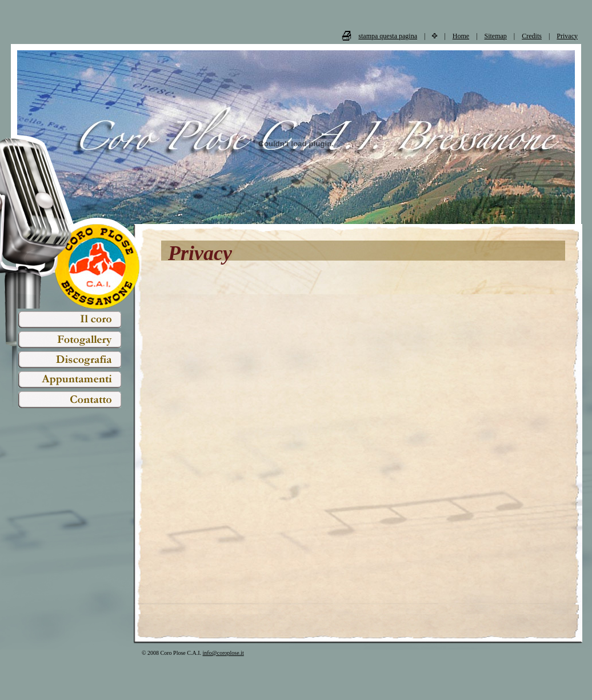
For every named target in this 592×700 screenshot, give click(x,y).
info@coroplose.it (223, 653)
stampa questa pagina (388, 36)
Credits (532, 36)
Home (461, 36)
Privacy (567, 36)
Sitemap (496, 36)
